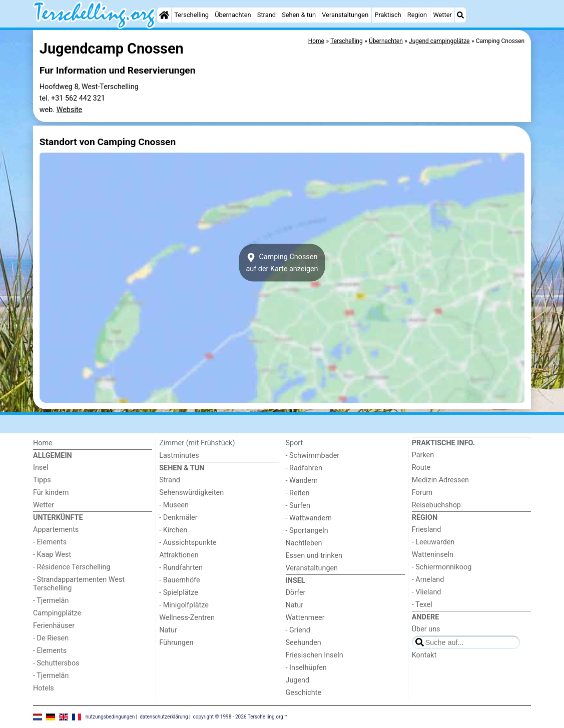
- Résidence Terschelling (72, 567)
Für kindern (51, 493)
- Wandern (302, 481)
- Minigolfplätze (184, 605)
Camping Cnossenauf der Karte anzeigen (282, 263)
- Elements (50, 542)
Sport (295, 443)
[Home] (164, 15)
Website (70, 110)
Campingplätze (57, 613)
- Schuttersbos (56, 663)
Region (417, 15)
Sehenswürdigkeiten (191, 493)
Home (43, 443)
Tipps (42, 480)
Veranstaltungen (345, 15)
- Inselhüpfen (306, 668)
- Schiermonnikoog (442, 567)
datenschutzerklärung (164, 717)
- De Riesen (51, 638)
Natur (168, 630)
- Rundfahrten (181, 568)
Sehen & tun (299, 15)
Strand (266, 15)
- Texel (422, 605)
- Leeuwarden (433, 542)
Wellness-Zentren (187, 618)
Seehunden (304, 643)
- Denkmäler (178, 518)
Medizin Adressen (440, 480)
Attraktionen (179, 555)
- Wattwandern (309, 518)
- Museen (174, 505)
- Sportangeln (307, 531)
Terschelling (191, 15)
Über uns (426, 629)
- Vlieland (427, 592)
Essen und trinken (314, 556)
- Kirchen (173, 530)
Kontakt (424, 655)
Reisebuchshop (436, 505)
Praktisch (388, 15)
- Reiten (298, 493)
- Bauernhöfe (179, 580)
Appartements (56, 530)
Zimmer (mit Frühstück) (197, 443)
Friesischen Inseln (315, 655)
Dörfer (296, 593)
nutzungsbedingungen (110, 717)
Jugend (298, 680)
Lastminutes (179, 456)
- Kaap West (52, 555)
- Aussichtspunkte (188, 543)
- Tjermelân (51, 601)
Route (421, 468)
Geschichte (304, 693)
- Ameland (428, 580)
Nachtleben (304, 543)
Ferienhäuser (54, 626)
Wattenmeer (305, 618)
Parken (423, 455)
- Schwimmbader (313, 456)
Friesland (427, 530)
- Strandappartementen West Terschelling (79, 584)
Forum (422, 493)
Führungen (176, 643)
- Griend (298, 630)
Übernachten (233, 15)
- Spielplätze (179, 593)
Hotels (44, 688)
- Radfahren (304, 468)
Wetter (442, 15)
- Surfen (298, 506)
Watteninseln (433, 555)
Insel (41, 468)
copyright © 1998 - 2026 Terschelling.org (238, 717)
